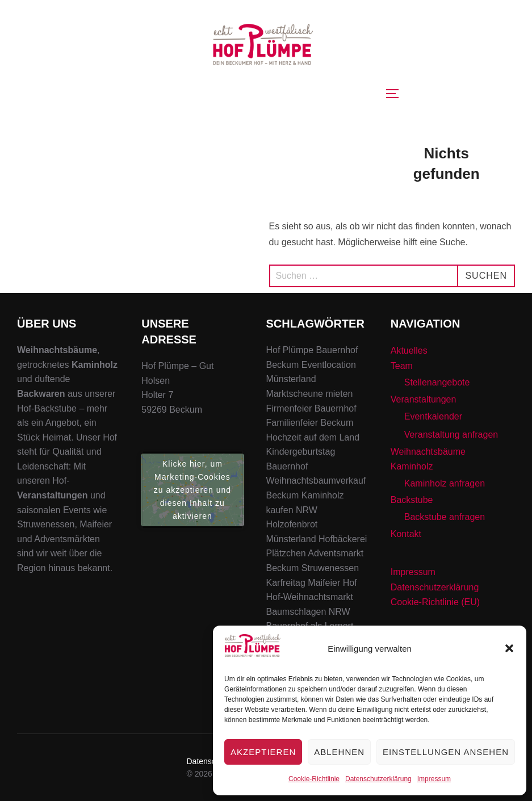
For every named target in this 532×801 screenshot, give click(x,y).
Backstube (412, 500)
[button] (509, 648)
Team (402, 366)
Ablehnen (339, 752)
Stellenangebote (437, 382)
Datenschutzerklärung (378, 779)
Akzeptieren (263, 752)
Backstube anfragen (445, 517)
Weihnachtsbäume (428, 452)
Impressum (434, 779)
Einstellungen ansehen (446, 752)
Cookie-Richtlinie (314, 779)
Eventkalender (433, 416)
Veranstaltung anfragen (451, 435)
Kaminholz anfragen (445, 483)
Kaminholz (412, 466)
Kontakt (406, 534)
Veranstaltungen (424, 399)
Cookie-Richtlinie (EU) (435, 602)
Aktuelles (409, 351)
